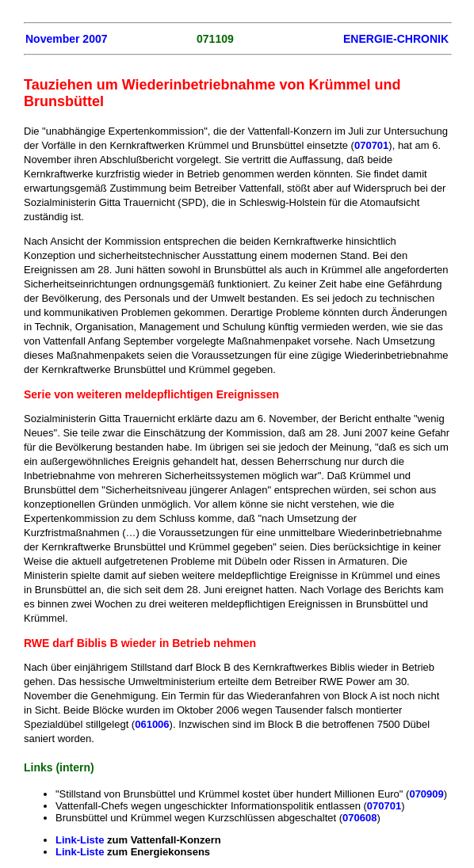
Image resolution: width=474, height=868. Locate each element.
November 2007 (67, 39)
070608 (359, 818)
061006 (152, 724)
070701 (371, 145)
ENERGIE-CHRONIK (396, 39)
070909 (426, 794)
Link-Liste (80, 840)
